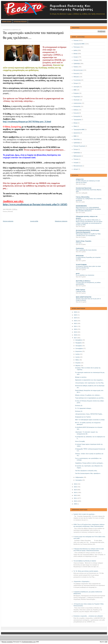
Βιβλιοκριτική (77, 156)
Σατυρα (76, 149)
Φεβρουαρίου (80, 477)
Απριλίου (78, 363)
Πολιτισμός (77, 47)
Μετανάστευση (78, 166)
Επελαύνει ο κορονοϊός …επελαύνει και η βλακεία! (88, 616)
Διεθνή (75, 50)
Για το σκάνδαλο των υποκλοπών (85, 275)
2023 (76, 321)
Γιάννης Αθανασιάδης (83, 197)
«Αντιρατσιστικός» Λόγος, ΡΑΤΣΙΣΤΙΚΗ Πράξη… (89, 414)
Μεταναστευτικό (78, 70)
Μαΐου (77, 360)
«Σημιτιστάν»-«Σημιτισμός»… (82, 581)
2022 (76, 323)
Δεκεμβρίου (79, 340)
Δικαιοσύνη (77, 133)
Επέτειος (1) (79, 411)
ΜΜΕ (75, 90)
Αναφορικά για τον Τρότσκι (83, 417)
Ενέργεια (76, 93)
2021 (76, 326)
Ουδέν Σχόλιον (80, 290)
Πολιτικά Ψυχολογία (79, 146)
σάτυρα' (76, 169)
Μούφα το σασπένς (81, 377)
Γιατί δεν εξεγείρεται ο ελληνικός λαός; (86, 471)
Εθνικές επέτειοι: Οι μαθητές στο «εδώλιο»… (88, 395)
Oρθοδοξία (77, 143)
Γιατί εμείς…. (79, 243)
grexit (78, 273)
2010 (76, 501)
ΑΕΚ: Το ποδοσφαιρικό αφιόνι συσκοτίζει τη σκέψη (90, 420)
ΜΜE (75, 136)
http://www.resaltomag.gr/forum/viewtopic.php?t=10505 (35, 204)
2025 (76, 315)
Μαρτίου (78, 366)
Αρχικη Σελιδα (7, 22)
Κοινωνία (76, 73)
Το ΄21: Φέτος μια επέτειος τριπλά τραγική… (86, 571)
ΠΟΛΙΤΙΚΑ (77, 139)
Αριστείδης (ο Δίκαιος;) (83, 281)
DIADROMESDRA (81, 206)
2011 (76, 498)
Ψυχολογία (77, 97)
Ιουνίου (78, 357)
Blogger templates (7, 642)
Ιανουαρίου (79, 480)
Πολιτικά (76, 40)
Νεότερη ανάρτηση (8, 221)
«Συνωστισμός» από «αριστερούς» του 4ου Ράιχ (89, 383)
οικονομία (76, 87)
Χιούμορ (76, 60)
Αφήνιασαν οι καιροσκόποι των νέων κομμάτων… (90, 380)
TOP (106, 642)
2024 (76, 318)
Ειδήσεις (76, 110)
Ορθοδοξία (77, 64)
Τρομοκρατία (77, 120)
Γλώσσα (76, 159)
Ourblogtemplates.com (29, 642)
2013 (76, 492)
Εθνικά (76, 54)
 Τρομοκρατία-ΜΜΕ (79, 130)
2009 (76, 504)
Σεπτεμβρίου (79, 348)
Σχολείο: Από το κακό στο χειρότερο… (85, 514)
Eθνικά (76, 123)
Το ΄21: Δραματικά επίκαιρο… (84, 408)
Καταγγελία (77, 116)
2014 (76, 490)
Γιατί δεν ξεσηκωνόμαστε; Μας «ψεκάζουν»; (88, 473)
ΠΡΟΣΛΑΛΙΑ (80, 256)
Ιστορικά (76, 163)
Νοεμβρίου (79, 343)
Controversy (80, 248)
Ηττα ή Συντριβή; (80, 441)
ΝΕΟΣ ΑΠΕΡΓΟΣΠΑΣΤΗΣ (84, 297)
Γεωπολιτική (77, 80)
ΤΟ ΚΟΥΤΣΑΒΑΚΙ (81, 265)
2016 (76, 484)
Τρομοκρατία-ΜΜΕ (79, 44)
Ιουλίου (78, 354)
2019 (76, 332)
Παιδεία (76, 67)
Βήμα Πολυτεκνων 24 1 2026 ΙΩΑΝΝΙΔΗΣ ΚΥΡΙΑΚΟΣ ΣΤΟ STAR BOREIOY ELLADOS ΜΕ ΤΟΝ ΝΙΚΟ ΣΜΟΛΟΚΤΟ (88, 209)
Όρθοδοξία (77, 153)
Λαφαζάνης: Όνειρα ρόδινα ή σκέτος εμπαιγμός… (90, 463)
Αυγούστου (79, 351)
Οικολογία (76, 100)
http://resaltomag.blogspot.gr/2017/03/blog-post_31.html (27, 122)
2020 (76, 329)
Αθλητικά (76, 77)
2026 (76, 312)
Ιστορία (76, 57)
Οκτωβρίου (79, 346)
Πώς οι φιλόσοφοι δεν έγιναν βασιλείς (86, 250)
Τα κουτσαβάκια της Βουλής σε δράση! (85, 561)
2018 (76, 335)
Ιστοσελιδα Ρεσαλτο (20, 22)
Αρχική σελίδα (34, 221)
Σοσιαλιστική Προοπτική (84, 188)
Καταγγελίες (77, 106)
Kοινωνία (76, 113)
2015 (76, 487)
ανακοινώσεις (77, 103)
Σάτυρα (76, 83)
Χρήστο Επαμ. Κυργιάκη (84, 241)
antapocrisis (80, 179)
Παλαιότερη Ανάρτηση (61, 221)
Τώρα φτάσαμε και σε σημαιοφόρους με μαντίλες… (90, 398)
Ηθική (75, 126)
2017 (76, 338)
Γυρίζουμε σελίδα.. (81, 291)
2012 (76, 495)
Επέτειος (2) (79, 406)
